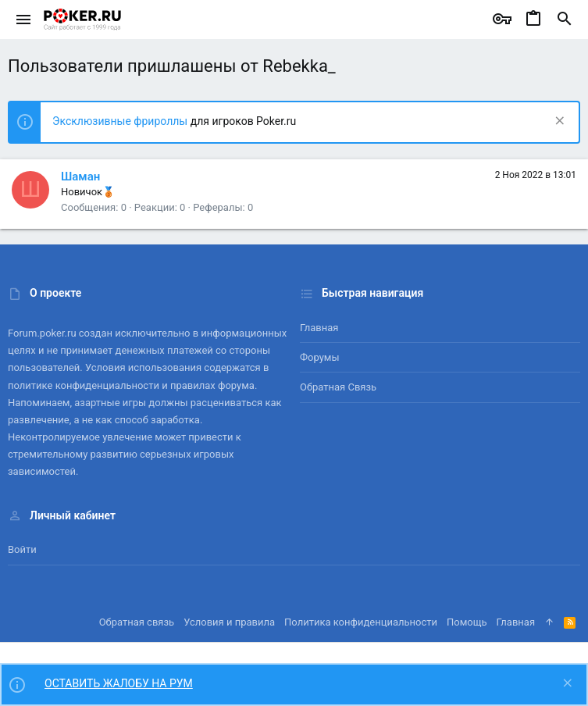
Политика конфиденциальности (361, 622)
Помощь (467, 622)
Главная (319, 328)
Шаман (80, 176)
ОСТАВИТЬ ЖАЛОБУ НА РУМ (119, 683)
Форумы (320, 357)
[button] (24, 20)
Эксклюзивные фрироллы (121, 121)
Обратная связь (338, 387)
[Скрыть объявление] (558, 122)
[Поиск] (565, 20)
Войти (22, 549)
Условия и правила (229, 622)
